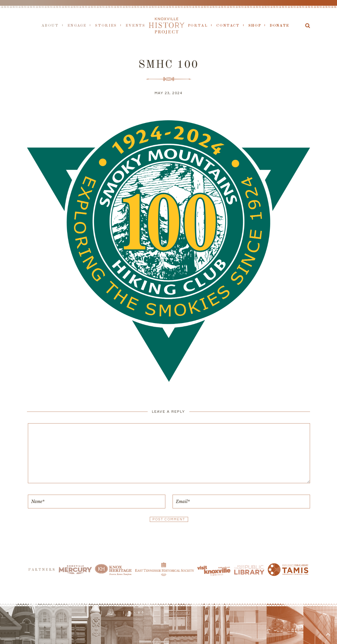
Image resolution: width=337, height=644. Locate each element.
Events (135, 26)
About (50, 26)
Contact (228, 26)
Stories (106, 26)
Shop (255, 26)
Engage (77, 26)
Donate (279, 26)
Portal (198, 26)
